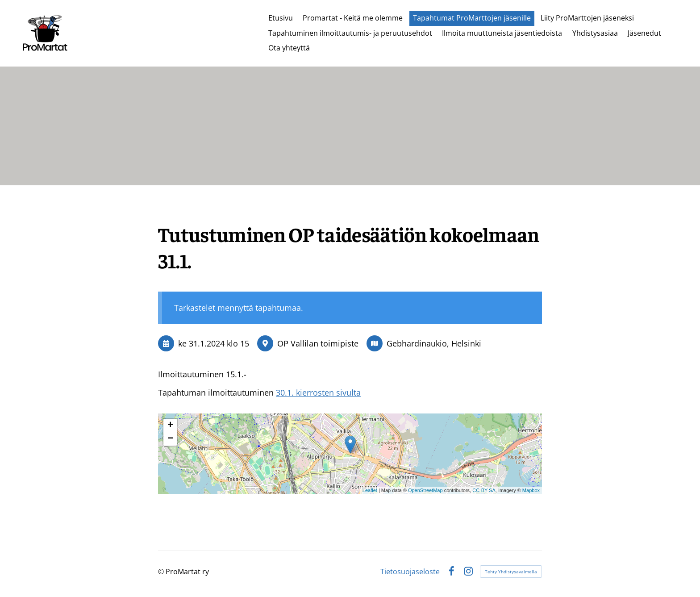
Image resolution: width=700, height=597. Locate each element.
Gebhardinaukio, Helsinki (434, 343)
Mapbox (531, 490)
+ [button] (170, 426)
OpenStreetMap (425, 490)
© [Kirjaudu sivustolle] (162, 572)
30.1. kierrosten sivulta (318, 392)
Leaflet (370, 490)
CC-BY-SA (484, 490)
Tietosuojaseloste (410, 572)
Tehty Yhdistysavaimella (511, 572)
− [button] (170, 439)
